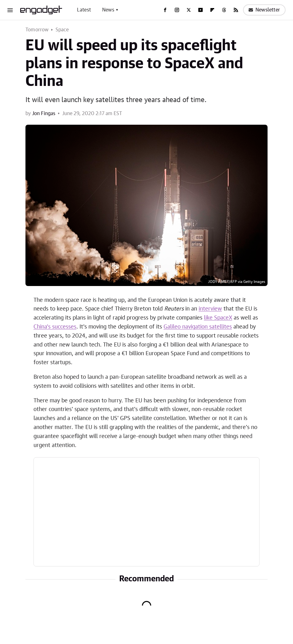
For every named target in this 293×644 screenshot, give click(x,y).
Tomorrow (37, 30)
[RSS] (236, 10)
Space (62, 30)
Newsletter (264, 10)
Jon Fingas (44, 114)
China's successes (55, 327)
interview (210, 309)
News (108, 10)
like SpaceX (218, 318)
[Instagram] (177, 10)
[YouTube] (201, 10)
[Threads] (224, 10)
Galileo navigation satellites (198, 327)
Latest (84, 10)
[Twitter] (189, 10)
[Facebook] (165, 10)
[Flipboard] (212, 10)
